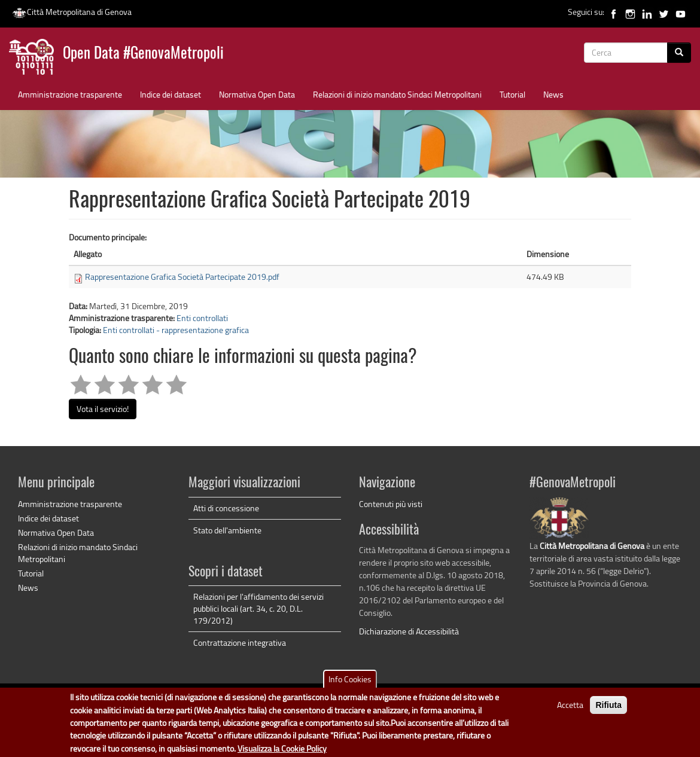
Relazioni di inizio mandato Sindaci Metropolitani (397, 94)
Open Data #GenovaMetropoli (143, 54)
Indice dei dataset (171, 94)
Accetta (570, 710)
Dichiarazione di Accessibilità (409, 631)
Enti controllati (202, 318)
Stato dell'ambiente (227, 530)
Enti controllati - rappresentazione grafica (176, 330)
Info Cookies (350, 684)
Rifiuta (608, 710)
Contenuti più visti (391, 504)
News (553, 94)
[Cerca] (679, 53)
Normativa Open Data (257, 94)
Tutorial (512, 94)
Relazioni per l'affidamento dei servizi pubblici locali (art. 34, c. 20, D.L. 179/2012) (258, 608)
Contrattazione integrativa (240, 642)
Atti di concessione (226, 508)
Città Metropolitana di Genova (72, 12)
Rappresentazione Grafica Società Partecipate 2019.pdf (182, 277)
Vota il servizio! (103, 409)
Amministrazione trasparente (70, 94)
